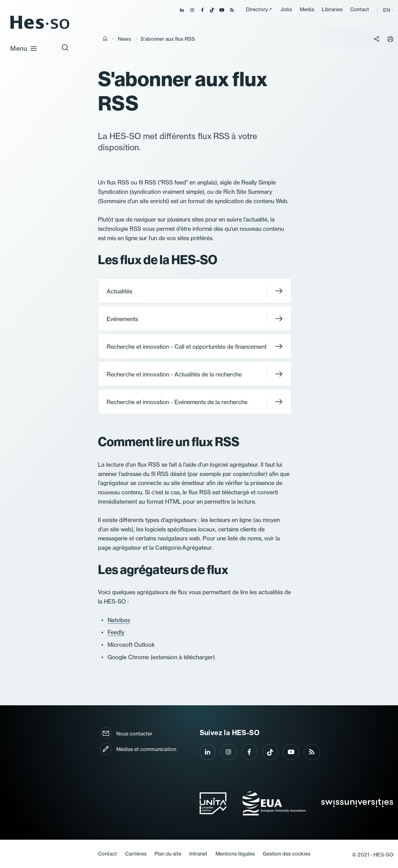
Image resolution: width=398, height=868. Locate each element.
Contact (360, 9)
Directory (257, 9)
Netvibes (119, 620)
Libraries (332, 9)
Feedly (116, 632)
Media (307, 9)
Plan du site (168, 854)
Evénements (195, 318)
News (124, 39)
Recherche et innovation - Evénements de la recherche (195, 401)
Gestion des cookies (287, 854)
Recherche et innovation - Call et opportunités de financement (195, 346)
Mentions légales (235, 854)
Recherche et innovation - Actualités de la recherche (195, 374)
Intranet (198, 854)
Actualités (195, 291)
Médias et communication (146, 749)
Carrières (136, 854)
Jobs (286, 9)
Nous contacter (134, 734)
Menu (24, 48)
